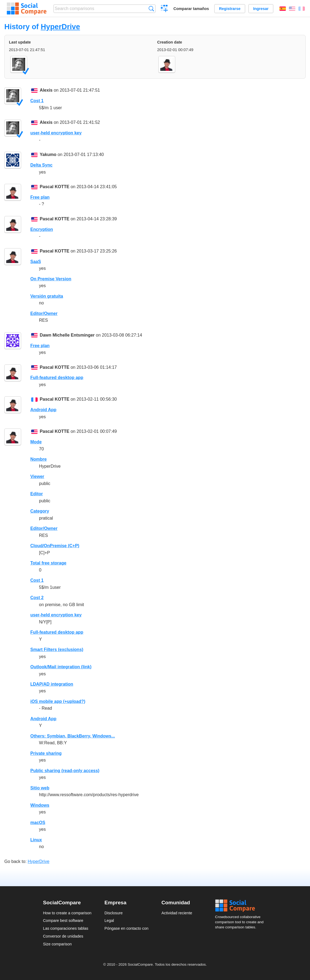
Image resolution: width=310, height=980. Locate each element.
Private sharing (46, 753)
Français (302, 9)
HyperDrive (60, 27)
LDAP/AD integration (52, 684)
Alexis (46, 90)
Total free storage (48, 563)
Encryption (42, 229)
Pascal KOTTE (55, 187)
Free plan (40, 197)
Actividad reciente (177, 913)
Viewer (37, 476)
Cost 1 (37, 101)
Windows (40, 805)
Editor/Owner (44, 313)
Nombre (38, 459)
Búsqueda (151, 9)
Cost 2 (37, 598)
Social (241, 906)
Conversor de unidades (63, 936)
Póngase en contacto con (126, 928)
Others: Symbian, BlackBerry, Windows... (73, 736)
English (292, 9)
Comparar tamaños (191, 9)
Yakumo (48, 155)
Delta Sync (41, 165)
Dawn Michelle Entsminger (67, 335)
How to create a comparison (67, 913)
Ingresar (261, 9)
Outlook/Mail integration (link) (61, 667)
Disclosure (114, 913)
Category (40, 511)
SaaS (36, 262)
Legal (109, 921)
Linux (36, 840)
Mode (36, 442)
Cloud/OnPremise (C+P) (55, 546)
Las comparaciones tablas (66, 928)
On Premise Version (51, 279)
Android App (43, 410)
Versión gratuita (47, 296)
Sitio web (40, 788)
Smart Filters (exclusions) (57, 650)
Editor (37, 494)
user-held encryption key (56, 133)
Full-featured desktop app (57, 378)
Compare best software (63, 921)
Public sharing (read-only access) (65, 771)
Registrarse (230, 9)
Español (283, 9)
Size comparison (57, 944)
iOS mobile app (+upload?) (58, 701)
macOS (38, 823)
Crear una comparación (164, 9)
